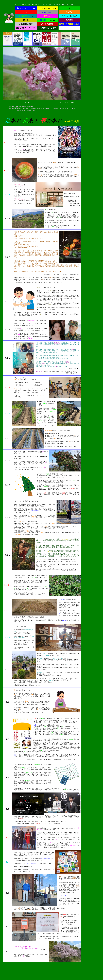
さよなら (64, 895)
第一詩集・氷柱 (35, 511)
